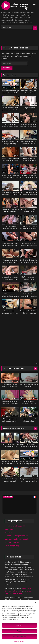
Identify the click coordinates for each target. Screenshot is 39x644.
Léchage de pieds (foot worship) (16, 536)
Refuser (19, 631)
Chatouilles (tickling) (12, 546)
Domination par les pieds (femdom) (18, 539)
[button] (36, 602)
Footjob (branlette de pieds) (15, 526)
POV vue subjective (12, 542)
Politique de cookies (18, 641)
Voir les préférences (19, 637)
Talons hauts (9, 529)
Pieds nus (8, 533)
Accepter (19, 625)
